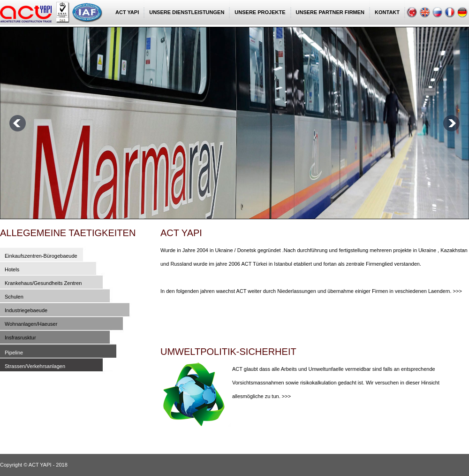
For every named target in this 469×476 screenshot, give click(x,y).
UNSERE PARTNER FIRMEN (330, 12)
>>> (458, 291)
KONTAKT (387, 12)
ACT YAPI (127, 12)
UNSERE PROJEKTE (260, 12)
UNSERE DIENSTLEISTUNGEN (187, 12)
